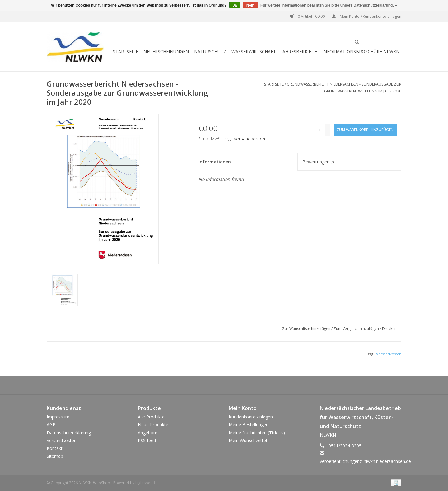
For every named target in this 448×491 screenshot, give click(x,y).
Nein (250, 5)
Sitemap (55, 456)
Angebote (148, 433)
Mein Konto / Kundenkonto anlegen (367, 16)
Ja (235, 5)
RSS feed (147, 440)
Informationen (215, 162)
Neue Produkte (153, 425)
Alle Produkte (151, 417)
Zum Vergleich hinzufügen (357, 329)
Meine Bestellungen (249, 425)
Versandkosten (249, 139)
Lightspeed (145, 483)
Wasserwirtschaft (254, 52)
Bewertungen (318, 162)
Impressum (58, 417)
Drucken (389, 329)
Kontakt (55, 448)
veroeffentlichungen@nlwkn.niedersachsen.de (365, 461)
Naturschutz (210, 52)
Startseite (126, 52)
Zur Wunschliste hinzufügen (307, 329)
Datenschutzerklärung (69, 433)
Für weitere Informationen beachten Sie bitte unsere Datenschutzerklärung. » (329, 5)
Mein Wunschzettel (248, 440)
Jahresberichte (299, 52)
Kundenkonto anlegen (251, 417)
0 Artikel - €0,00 (308, 16)
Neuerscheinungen (166, 52)
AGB (51, 425)
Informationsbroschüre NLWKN (361, 52)
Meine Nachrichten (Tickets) (257, 433)
